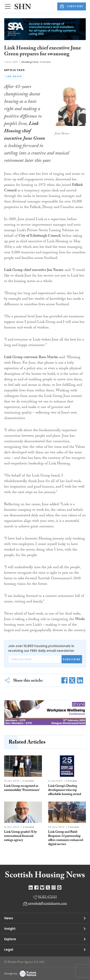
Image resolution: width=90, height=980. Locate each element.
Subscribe (72, 659)
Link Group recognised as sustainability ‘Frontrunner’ (22, 788)
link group (14, 76)
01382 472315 (47, 897)
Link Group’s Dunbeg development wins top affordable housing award (65, 790)
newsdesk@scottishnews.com (47, 904)
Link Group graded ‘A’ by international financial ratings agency (20, 836)
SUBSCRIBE (72, 6)
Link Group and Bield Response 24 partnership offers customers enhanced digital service (66, 838)
